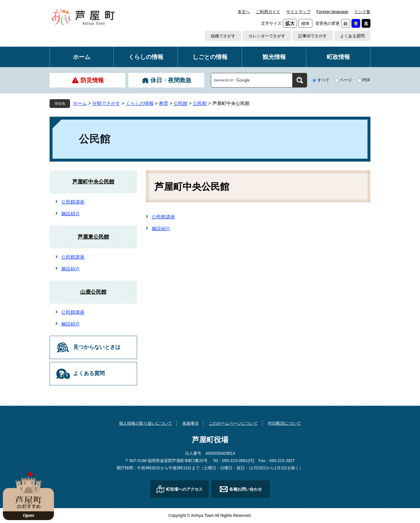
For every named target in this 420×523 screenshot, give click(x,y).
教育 (164, 103)
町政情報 (338, 57)
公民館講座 (163, 217)
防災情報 (92, 80)
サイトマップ (298, 12)
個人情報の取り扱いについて (146, 423)
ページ (346, 80)
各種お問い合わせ (246, 489)
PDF (366, 80)
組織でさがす (223, 36)
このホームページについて (233, 423)
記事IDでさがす (313, 36)
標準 (305, 24)
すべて (323, 80)
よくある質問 (352, 36)
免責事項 (190, 423)
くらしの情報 (146, 57)
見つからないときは (97, 347)
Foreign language (332, 12)
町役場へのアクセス (184, 489)
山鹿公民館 (93, 292)
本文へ (244, 12)
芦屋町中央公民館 (93, 182)
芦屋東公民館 (93, 237)
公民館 (181, 103)
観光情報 (274, 57)
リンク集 (362, 12)
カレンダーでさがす (267, 36)
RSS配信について (285, 423)
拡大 (290, 23)
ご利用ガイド (268, 12)
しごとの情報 (210, 57)
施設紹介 (161, 229)
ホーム (82, 57)
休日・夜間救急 (171, 80)
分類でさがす (106, 103)
